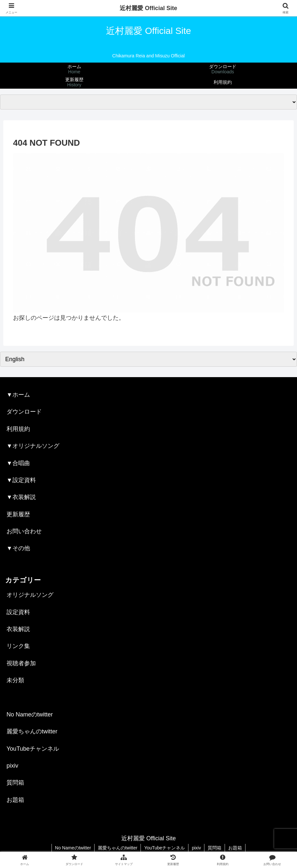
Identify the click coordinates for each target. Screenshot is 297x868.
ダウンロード (24, 412)
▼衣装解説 (21, 497)
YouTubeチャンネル (33, 749)
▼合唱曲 (18, 463)
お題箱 (15, 800)
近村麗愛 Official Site (148, 8)
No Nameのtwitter (30, 714)
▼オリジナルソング (33, 446)
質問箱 (15, 783)
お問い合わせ (24, 531)
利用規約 (18, 429)
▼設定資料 (21, 480)
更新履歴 (18, 514)
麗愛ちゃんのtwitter (32, 731)
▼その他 (18, 548)
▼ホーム (18, 395)
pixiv (12, 766)
